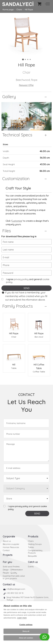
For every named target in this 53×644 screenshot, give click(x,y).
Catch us (33, 562)
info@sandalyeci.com (16, 589)
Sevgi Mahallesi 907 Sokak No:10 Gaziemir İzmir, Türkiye (28, 599)
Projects (8, 555)
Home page (8, 10)
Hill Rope (29, 10)
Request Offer (26, 85)
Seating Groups (35, 544)
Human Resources (11, 547)
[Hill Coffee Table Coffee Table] (39, 354)
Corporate (9, 536)
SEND (27, 288)
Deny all (26, 631)
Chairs (19, 10)
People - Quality (10, 573)
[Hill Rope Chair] (14, 322)
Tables (31, 547)
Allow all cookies (26, 638)
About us (7, 541)
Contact (6, 550)
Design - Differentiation (13, 570)
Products (33, 536)
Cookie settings (26, 625)
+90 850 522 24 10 (15, 593)
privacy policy (21, 279)
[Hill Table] (14, 354)
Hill (14, 365)
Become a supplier (11, 544)
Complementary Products (35, 552)
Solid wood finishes (11, 567)
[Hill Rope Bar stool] (39, 322)
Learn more (22, 618)
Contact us (9, 584)
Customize (17, 221)
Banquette (32, 556)
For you (7, 562)
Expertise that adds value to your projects (14, 577)
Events (31, 567)
